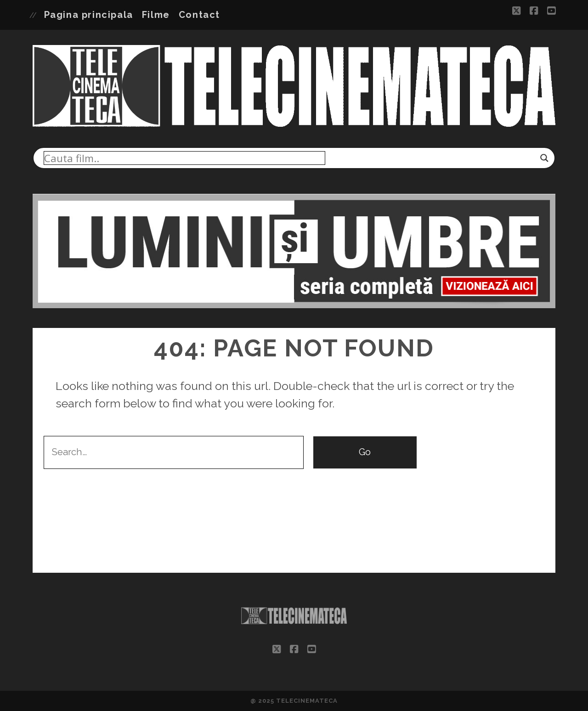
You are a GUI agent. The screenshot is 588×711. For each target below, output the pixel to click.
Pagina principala (89, 15)
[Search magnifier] (544, 158)
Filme (156, 15)
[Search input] (184, 158)
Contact (199, 15)
